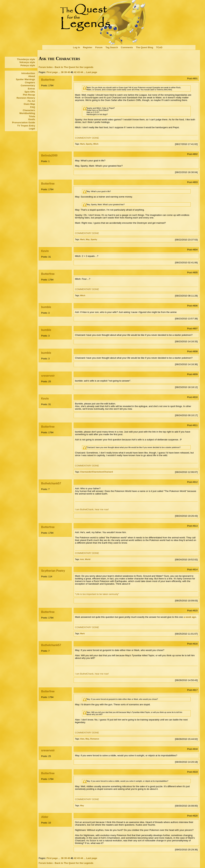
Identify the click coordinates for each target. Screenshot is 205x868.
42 (75, 72)
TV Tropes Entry (26, 126)
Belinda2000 (49, 155)
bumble (46, 307)
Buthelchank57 (51, 483)
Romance (95, 739)
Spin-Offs (30, 92)
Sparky (89, 144)
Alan (82, 739)
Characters (29, 110)
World (88, 559)
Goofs (32, 119)
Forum (99, 47)
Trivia (32, 116)
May (88, 239)
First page (52, 72)
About (32, 76)
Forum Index (46, 67)
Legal (32, 129)
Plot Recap (29, 95)
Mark (82, 144)
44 (82, 72)
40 (69, 72)
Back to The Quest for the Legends (74, 67)
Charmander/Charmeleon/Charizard (96, 472)
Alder (45, 817)
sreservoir (48, 376)
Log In (76, 47)
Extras (31, 89)
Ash (82, 559)
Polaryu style (28, 65)
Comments (127, 47)
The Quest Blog (144, 47)
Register (88, 47)
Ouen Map (29, 104)
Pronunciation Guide (24, 122)
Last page (92, 72)
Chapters (30, 83)
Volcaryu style (27, 62)
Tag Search (112, 47)
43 (78, 72)
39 (66, 72)
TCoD (159, 47)
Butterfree (48, 80)
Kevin (45, 251)
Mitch (96, 144)
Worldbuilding (27, 113)
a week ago (190, 617)
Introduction (28, 73)
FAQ (33, 107)
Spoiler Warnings (25, 79)
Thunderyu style (26, 59)
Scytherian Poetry (53, 571)
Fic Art (31, 101)
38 (62, 72)
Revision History (26, 98)
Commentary (28, 85)
